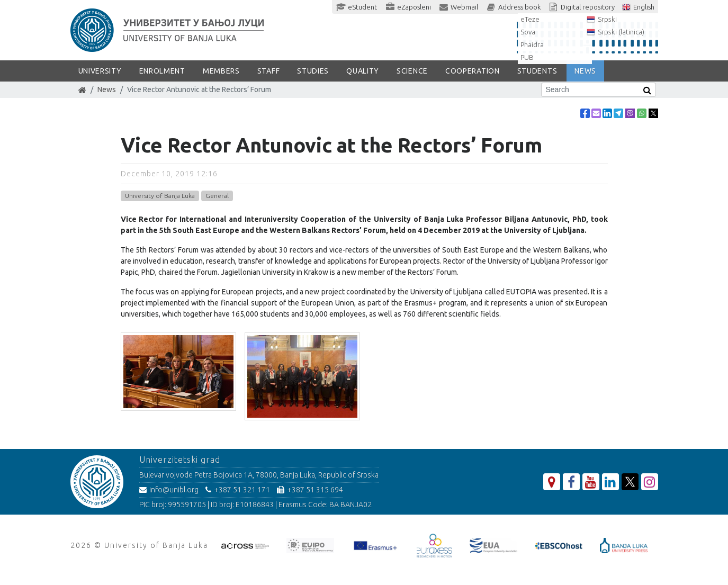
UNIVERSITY (100, 71)
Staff (269, 71)
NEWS (585, 71)
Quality (363, 71)
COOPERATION (473, 71)
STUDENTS (537, 71)
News (107, 89)
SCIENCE (412, 71)
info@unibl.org (169, 490)
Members (221, 71)
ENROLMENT (162, 71)
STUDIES (313, 71)
